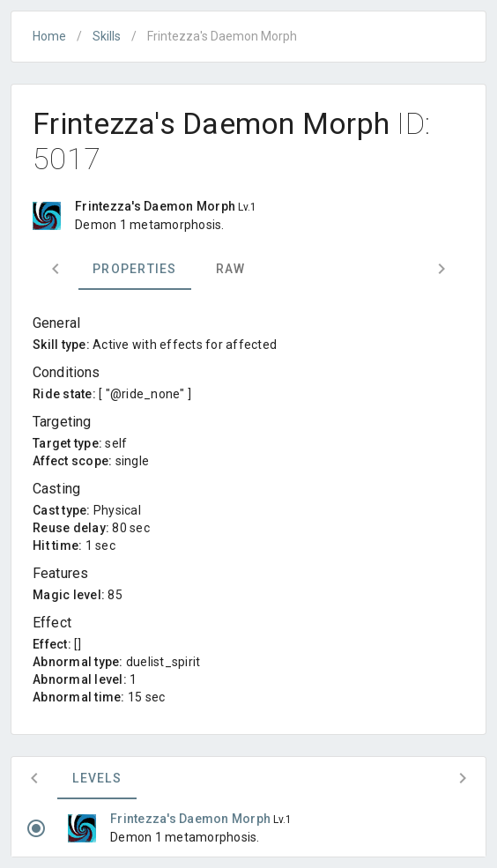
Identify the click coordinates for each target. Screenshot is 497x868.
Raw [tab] (231, 269)
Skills (107, 36)
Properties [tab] (135, 269)
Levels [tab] (97, 778)
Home (49, 36)
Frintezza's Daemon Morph (192, 819)
